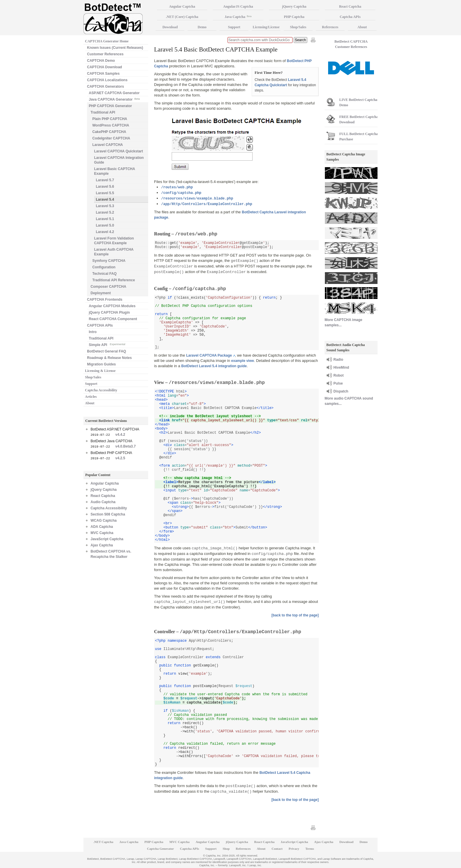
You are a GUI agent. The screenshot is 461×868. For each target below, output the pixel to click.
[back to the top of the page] (295, 615)
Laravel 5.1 (105, 219)
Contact (277, 849)
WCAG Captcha (104, 521)
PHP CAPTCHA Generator (110, 106)
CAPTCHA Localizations (107, 80)
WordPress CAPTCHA (111, 125)
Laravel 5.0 (105, 225)
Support (91, 384)
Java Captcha (238, 17)
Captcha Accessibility (101, 390)
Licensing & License (100, 371)
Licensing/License (266, 27)
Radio (338, 360)
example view (242, 361)
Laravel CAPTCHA (108, 145)
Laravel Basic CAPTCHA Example (115, 171)
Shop (226, 849)
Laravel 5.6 (105, 187)
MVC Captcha (102, 533)
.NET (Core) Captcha (182, 17)
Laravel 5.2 (105, 212)
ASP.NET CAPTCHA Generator (114, 93)
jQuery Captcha (104, 490)
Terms (310, 849)
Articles (91, 397)
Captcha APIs (350, 17)
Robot (339, 375)
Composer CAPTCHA (108, 287)
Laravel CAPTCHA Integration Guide (119, 160)
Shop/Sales (93, 377)
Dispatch (341, 391)
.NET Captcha (103, 842)
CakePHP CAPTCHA (109, 132)
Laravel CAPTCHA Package (209, 355)
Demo (202, 27)
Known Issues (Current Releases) (115, 48)
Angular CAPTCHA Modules (112, 306)
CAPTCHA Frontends (105, 300)
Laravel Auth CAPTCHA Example (114, 252)
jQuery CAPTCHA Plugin (109, 312)
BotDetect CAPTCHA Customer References (351, 44)
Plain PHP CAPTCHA (110, 119)
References (330, 27)
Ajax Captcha (102, 545)
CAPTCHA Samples (103, 74)
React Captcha (103, 496)
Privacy (294, 849)
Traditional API (103, 112)
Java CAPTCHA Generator (114, 99)
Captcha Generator (160, 849)
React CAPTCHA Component (113, 319)
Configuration (104, 267)
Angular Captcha (105, 483)
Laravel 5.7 (105, 180)
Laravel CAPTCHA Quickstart (118, 151)
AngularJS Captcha (238, 6)
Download (170, 27)
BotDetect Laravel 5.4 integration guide (214, 366)
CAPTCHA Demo (101, 61)
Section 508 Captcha (108, 514)
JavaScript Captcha (107, 539)
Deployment (101, 293)
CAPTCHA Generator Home (107, 41)
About (90, 403)
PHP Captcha (294, 17)
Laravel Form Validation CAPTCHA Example (114, 241)
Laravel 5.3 (105, 206)
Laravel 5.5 (105, 193)
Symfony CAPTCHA (109, 261)
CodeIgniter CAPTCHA (111, 138)
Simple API (107, 344)
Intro (93, 332)
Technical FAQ (104, 274)
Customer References (105, 54)
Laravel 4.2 (105, 232)
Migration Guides (101, 364)
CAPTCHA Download (105, 67)
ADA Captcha (102, 527)
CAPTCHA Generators (106, 87)
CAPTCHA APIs (100, 325)
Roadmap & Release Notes (109, 358)
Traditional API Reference (114, 280)
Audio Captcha (103, 502)
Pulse (338, 383)
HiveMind (341, 368)
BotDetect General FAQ (107, 351)
